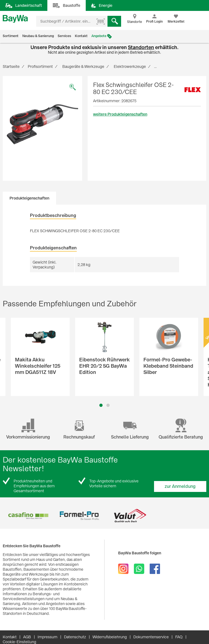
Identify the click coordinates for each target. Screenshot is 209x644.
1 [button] (101, 405)
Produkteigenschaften (29, 198)
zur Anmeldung (180, 486)
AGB (27, 637)
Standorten (141, 47)
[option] (42, 124)
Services (64, 36)
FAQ (179, 637)
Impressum (47, 637)
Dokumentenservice (151, 637)
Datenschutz (75, 637)
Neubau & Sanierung (38, 36)
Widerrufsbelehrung (110, 637)
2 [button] (108, 405)
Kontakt (81, 36)
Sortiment (11, 36)
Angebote (99, 36)
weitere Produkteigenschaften (120, 114)
